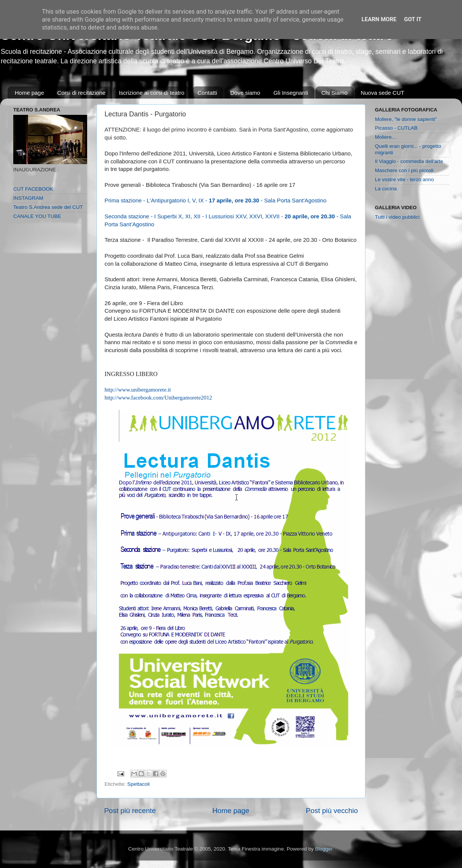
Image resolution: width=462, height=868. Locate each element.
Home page (30, 93)
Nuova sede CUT (382, 93)
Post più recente (130, 811)
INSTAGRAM (28, 198)
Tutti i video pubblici (397, 217)
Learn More (379, 19)
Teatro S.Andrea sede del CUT (48, 207)
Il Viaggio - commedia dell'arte (409, 161)
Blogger (324, 849)
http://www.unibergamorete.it (138, 390)
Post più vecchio (332, 811)
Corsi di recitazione (81, 93)
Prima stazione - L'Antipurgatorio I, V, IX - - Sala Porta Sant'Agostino (215, 201)
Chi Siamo (334, 93)
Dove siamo (245, 93)
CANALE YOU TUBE (37, 216)
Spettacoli (138, 784)
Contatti (208, 93)
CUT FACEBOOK (33, 189)
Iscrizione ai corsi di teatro (151, 93)
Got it (413, 19)
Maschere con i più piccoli (404, 170)
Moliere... (386, 137)
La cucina (386, 189)
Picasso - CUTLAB (396, 128)
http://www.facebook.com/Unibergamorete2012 (158, 398)
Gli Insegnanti (291, 93)
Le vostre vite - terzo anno (404, 179)
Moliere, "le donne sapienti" (406, 119)
